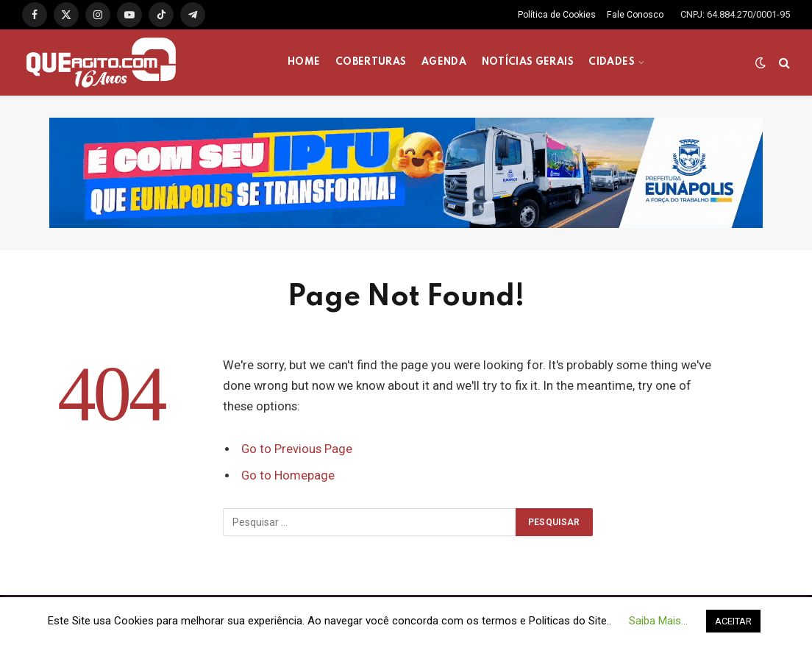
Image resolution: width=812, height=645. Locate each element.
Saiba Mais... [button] (658, 621)
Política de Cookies (557, 15)
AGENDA (444, 62)
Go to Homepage (288, 475)
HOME (304, 62)
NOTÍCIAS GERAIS (528, 62)
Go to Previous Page (297, 449)
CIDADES (612, 62)
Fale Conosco (635, 15)
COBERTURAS (371, 62)
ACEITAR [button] (733, 621)
